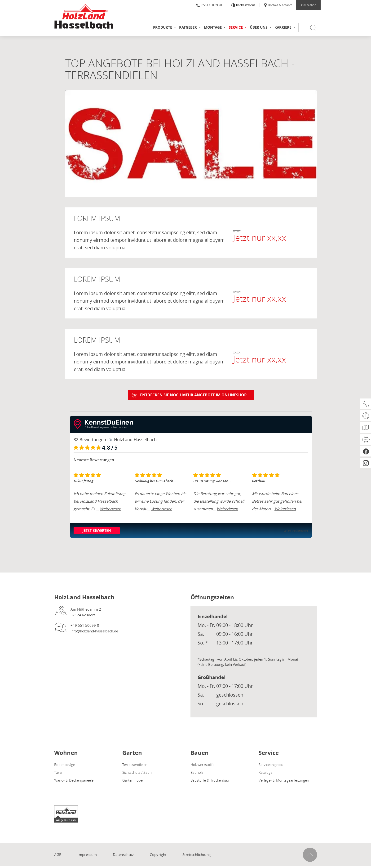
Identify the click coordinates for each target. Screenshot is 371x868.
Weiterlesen (110, 509)
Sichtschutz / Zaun (137, 772)
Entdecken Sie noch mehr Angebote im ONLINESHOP (193, 395)
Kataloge (265, 772)
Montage (213, 27)
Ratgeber (188, 27)
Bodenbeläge (65, 764)
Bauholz (197, 772)
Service (236, 27)
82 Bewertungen (90, 439)
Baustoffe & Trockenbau (210, 780)
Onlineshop (309, 5)
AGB (58, 854)
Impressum (87, 854)
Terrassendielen (135, 764)
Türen (59, 772)
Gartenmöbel (133, 780)
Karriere (283, 27)
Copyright (158, 854)
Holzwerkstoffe (202, 764)
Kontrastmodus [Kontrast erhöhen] (245, 5)
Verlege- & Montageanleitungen (284, 780)
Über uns (259, 27)
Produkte (163, 27)
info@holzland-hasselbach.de (94, 631)
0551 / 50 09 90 (209, 5)
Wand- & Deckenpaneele (74, 780)
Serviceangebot (271, 764)
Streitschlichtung (197, 854)
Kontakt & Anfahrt (278, 5)
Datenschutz (123, 854)
